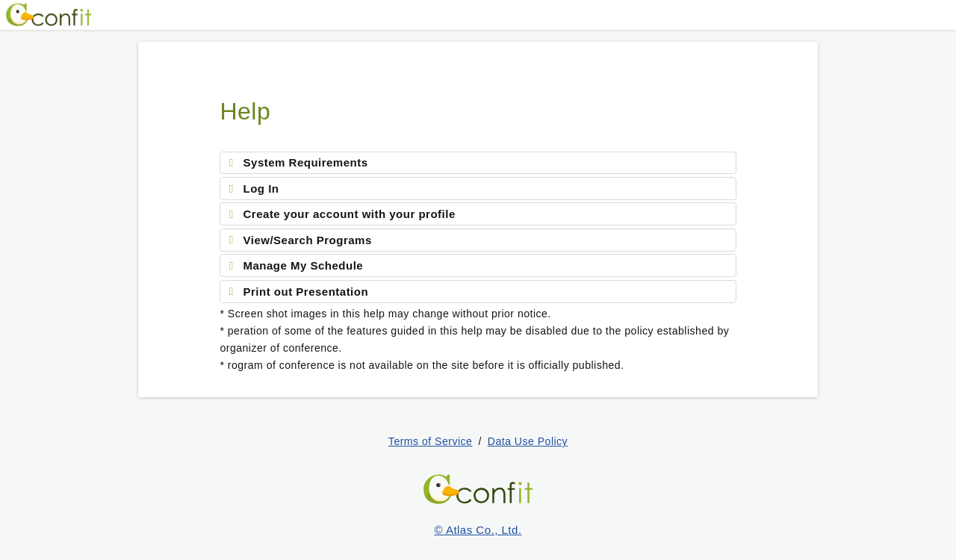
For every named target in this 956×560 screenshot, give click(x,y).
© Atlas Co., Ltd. (478, 530)
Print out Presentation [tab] (306, 292)
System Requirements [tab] (306, 162)
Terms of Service (431, 441)
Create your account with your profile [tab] (350, 214)
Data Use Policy (528, 441)
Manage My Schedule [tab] (304, 265)
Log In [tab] (261, 189)
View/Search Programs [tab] (308, 240)
